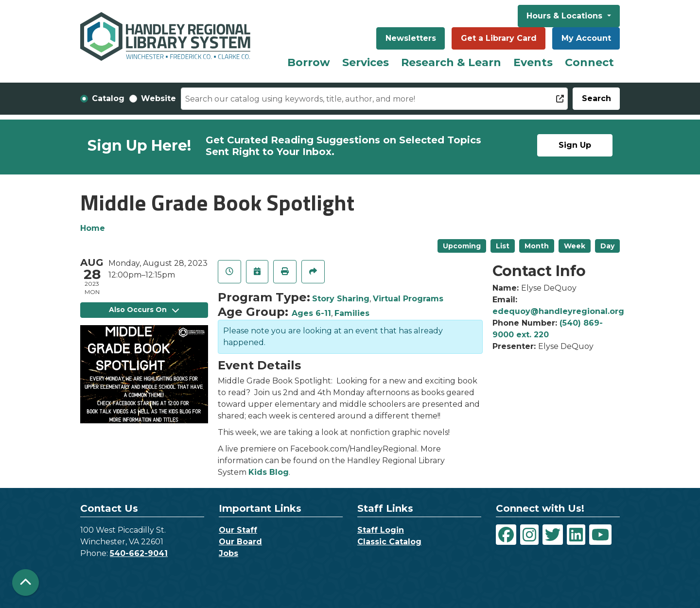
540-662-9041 (139, 553)
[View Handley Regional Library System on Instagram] (529, 535)
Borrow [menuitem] (309, 62)
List (503, 246)
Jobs (228, 553)
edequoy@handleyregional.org (558, 311)
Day (607, 246)
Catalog (108, 98)
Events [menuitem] (533, 62)
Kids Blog (269, 472)
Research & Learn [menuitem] (451, 62)
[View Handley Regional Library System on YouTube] (600, 535)
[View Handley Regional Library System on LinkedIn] (576, 535)
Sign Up (575, 145)
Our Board (240, 542)
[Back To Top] (26, 582)
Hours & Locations (566, 16)
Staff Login (381, 530)
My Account (586, 38)
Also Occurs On (144, 310)
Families (352, 313)
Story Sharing (341, 299)
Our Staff (238, 530)
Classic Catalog (389, 542)
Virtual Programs (408, 299)
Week (575, 246)
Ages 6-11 (311, 313)
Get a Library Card (499, 38)
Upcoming (462, 246)
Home (93, 228)
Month (537, 246)
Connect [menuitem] (589, 62)
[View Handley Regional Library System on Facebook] (506, 535)
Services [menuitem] (366, 62)
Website (158, 98)
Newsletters (411, 38)
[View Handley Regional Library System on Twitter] (553, 535)
